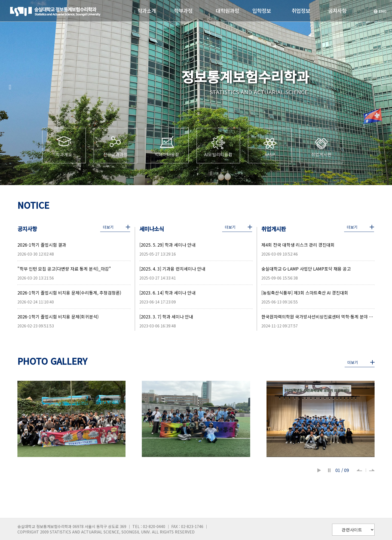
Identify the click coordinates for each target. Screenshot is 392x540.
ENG (380, 11)
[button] (10, 87)
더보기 (108, 227)
